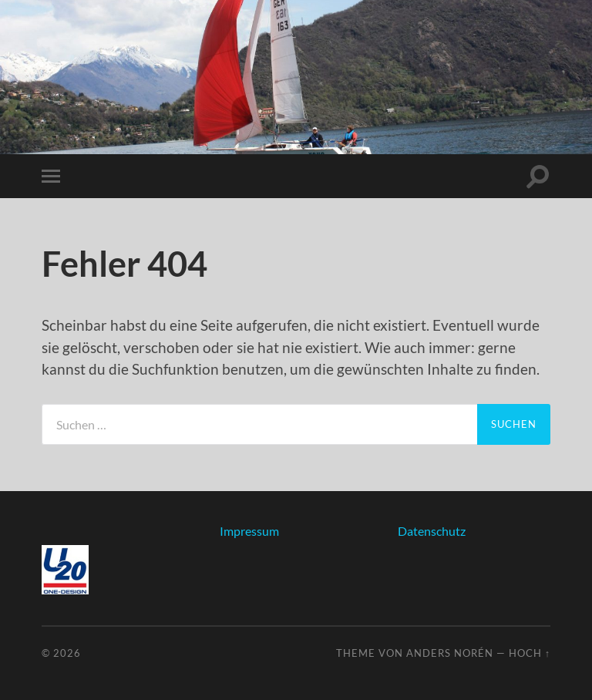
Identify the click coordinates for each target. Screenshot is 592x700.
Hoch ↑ (530, 653)
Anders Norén (450, 653)
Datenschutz (432, 531)
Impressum (249, 531)
